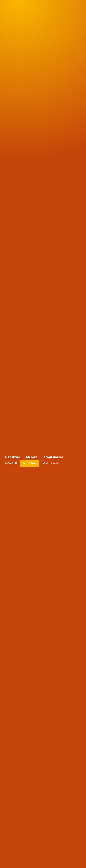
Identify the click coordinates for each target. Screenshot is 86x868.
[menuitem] (12, 457)
